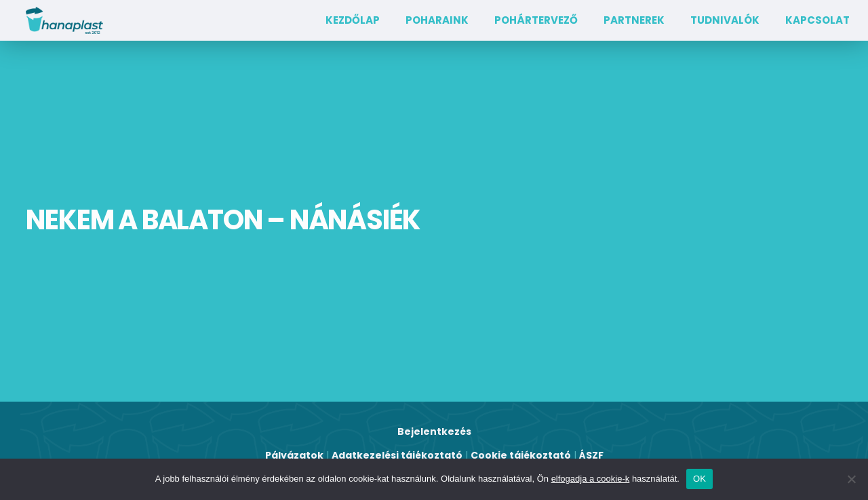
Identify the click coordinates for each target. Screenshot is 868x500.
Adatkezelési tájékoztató (397, 455)
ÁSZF (591, 455)
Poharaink (437, 20)
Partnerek (634, 20)
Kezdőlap (353, 20)
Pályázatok (294, 455)
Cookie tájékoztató (521, 455)
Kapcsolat (817, 20)
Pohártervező (536, 20)
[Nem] (851, 479)
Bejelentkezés (434, 431)
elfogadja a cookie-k (591, 479)
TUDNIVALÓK (725, 20)
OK (699, 479)
